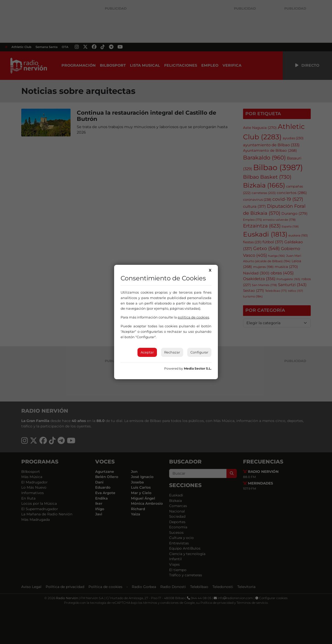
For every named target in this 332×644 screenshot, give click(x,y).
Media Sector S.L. (198, 368)
